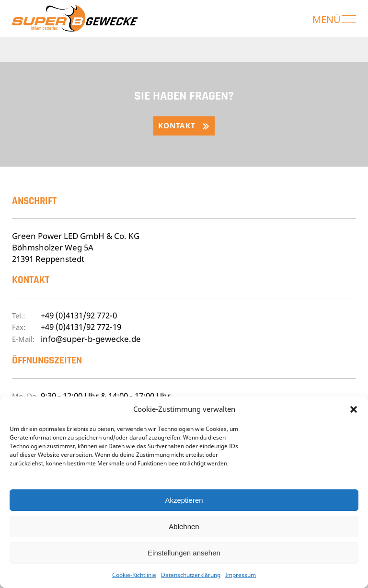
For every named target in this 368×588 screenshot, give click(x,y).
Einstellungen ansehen (184, 553)
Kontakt (177, 125)
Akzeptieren (184, 500)
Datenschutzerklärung (191, 575)
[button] (354, 409)
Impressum (241, 575)
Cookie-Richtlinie (134, 575)
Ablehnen (184, 526)
